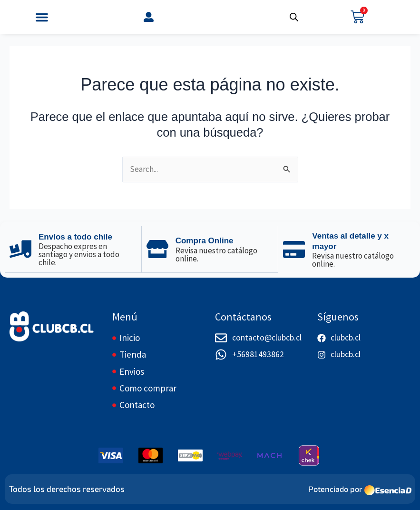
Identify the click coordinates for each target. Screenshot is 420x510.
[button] (42, 17)
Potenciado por (334, 489)
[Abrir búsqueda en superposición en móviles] (294, 17)
